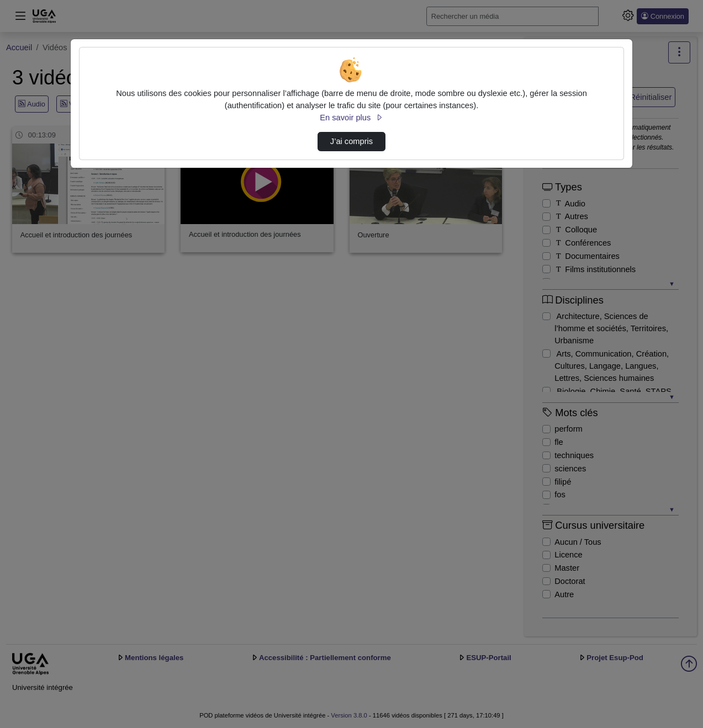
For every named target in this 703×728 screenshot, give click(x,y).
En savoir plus (351, 118)
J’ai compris (351, 141)
